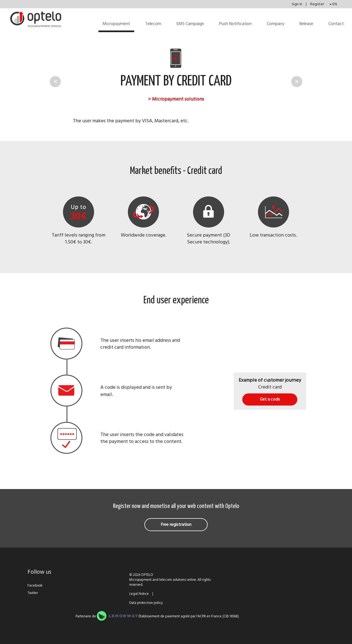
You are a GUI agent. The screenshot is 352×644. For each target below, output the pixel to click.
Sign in (297, 4)
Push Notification (235, 24)
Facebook (35, 585)
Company (276, 24)
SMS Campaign (190, 24)
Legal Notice (139, 594)
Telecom (153, 24)
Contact (336, 24)
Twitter (33, 593)
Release (306, 24)
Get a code (270, 399)
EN (333, 4)
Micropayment (116, 24)
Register (317, 4)
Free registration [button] (176, 524)
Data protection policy (146, 603)
